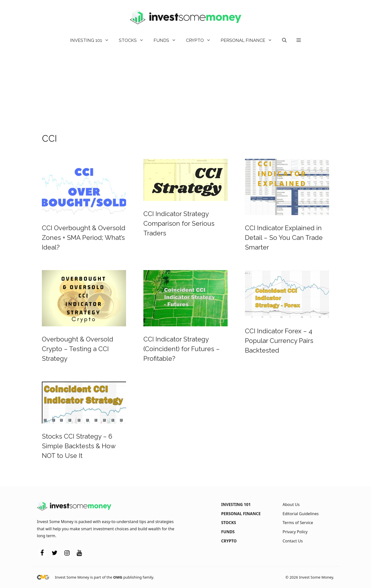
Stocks (134, 40)
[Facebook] (42, 553)
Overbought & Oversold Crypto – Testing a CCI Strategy (78, 349)
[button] (284, 40)
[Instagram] (67, 553)
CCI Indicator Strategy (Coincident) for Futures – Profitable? (182, 349)
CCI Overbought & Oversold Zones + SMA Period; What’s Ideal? (84, 238)
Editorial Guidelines (301, 514)
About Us (291, 504)
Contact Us (293, 541)
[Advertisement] (185, 86)
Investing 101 (92, 40)
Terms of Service (298, 523)
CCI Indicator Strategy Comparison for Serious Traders (179, 224)
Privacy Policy (295, 532)
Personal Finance (249, 40)
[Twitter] (54, 553)
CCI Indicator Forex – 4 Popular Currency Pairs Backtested (279, 341)
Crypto (201, 40)
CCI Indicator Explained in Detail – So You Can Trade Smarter (284, 238)
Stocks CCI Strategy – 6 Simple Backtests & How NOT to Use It (79, 446)
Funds (167, 40)
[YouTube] (79, 553)
